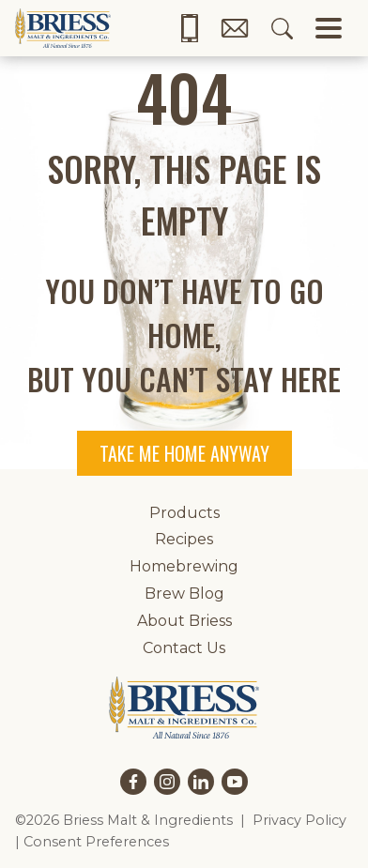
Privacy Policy (299, 820)
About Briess (184, 621)
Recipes (184, 539)
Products (184, 513)
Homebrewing (184, 566)
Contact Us (184, 648)
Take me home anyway (184, 453)
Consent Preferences (96, 842)
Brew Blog (184, 594)
